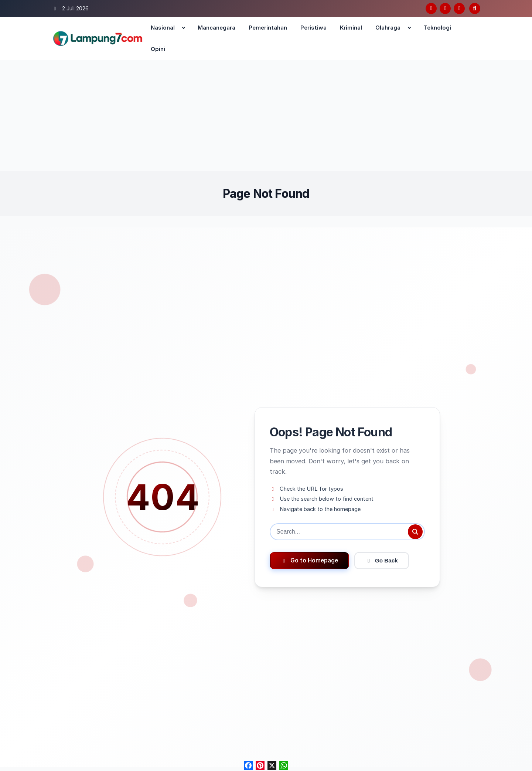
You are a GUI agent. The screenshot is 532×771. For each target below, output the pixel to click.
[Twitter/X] (445, 9)
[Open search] (475, 9)
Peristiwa (313, 28)
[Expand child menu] (184, 28)
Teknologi (437, 28)
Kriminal (351, 28)
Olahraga (388, 28)
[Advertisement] (266, 116)
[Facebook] (431, 9)
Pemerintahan (268, 28)
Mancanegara (216, 28)
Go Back (382, 560)
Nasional (163, 28)
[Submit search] (415, 532)
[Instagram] (459, 9)
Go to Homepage (309, 560)
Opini (158, 49)
